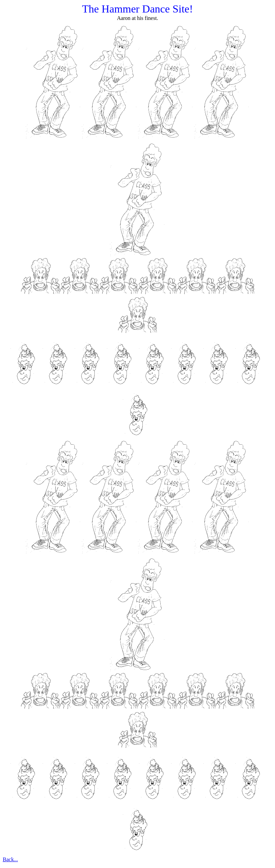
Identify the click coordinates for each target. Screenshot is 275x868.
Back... (10, 859)
